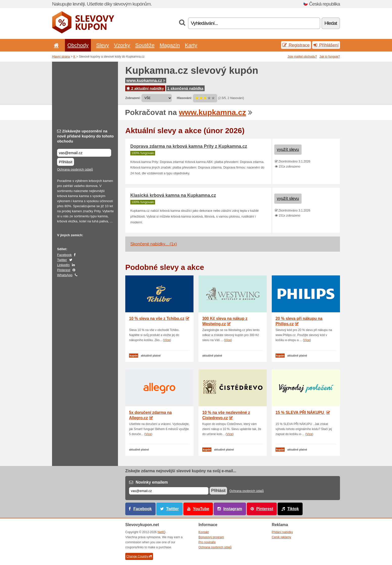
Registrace (296, 45)
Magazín (170, 45)
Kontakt (204, 532)
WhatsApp (65, 275)
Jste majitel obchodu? (302, 57)
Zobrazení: (133, 98)
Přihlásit (66, 162)
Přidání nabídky (282, 532)
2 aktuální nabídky (145, 88)
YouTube (201, 509)
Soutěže (145, 45)
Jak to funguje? (330, 57)
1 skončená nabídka (186, 88)
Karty (191, 45)
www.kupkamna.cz (146, 80)
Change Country (139, 556)
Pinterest (64, 270)
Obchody (78, 45)
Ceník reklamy (281, 537)
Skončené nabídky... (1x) (154, 244)
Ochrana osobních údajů (75, 169)
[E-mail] (169, 491)
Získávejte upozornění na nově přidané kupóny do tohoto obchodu (85, 136)
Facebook (64, 255)
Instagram (233, 509)
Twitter (62, 260)
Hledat (331, 23)
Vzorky (122, 45)
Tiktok (293, 509)
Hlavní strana (61, 57)
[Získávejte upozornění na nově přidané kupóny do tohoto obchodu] (84, 153)
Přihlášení (326, 45)
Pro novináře (207, 542)
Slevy (102, 45)
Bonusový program (211, 537)
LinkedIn (63, 265)
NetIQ (162, 532)
